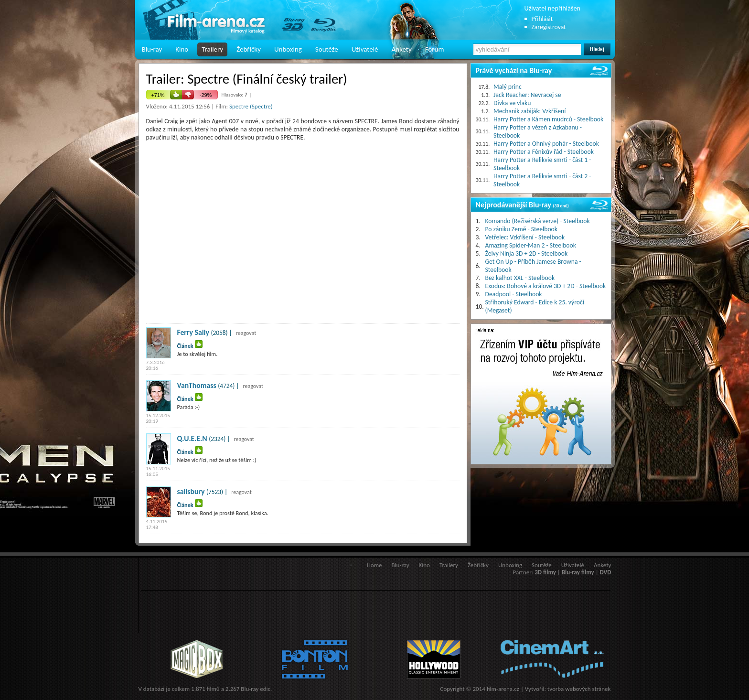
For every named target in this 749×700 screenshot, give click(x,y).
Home (374, 565)
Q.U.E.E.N (192, 438)
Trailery (212, 49)
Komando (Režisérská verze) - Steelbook (538, 221)
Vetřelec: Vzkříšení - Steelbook (525, 237)
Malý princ (508, 87)
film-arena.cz (503, 689)
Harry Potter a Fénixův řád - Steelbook (544, 152)
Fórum (435, 49)
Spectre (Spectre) (251, 106)
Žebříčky (249, 49)
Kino (182, 49)
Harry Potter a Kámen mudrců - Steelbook (548, 119)
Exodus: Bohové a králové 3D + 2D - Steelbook (546, 286)
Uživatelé (365, 49)
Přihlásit (542, 19)
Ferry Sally (193, 332)
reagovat (246, 333)
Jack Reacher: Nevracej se (527, 95)
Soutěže (327, 49)
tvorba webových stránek (579, 689)
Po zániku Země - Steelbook (521, 229)
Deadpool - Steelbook (514, 294)
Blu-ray (152, 49)
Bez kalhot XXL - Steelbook (520, 278)
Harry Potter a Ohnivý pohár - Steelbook (546, 144)
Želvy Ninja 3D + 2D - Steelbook (527, 253)
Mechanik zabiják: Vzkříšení (530, 111)
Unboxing (288, 49)
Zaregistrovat (549, 27)
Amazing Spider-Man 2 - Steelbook (531, 245)
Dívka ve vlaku (512, 103)
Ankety (402, 49)
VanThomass (197, 385)
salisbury (191, 491)
